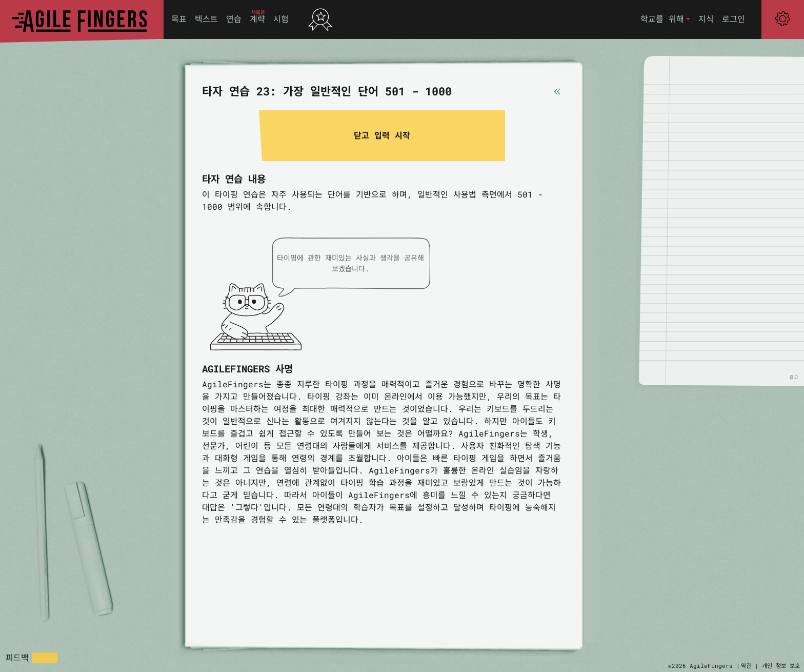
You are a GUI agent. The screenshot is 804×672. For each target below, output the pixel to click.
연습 (234, 19)
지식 (706, 19)
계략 (257, 19)
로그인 (733, 19)
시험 (281, 19)
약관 (746, 666)
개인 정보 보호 (781, 666)
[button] (665, 19)
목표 (179, 19)
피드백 (17, 657)
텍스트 (206, 19)
